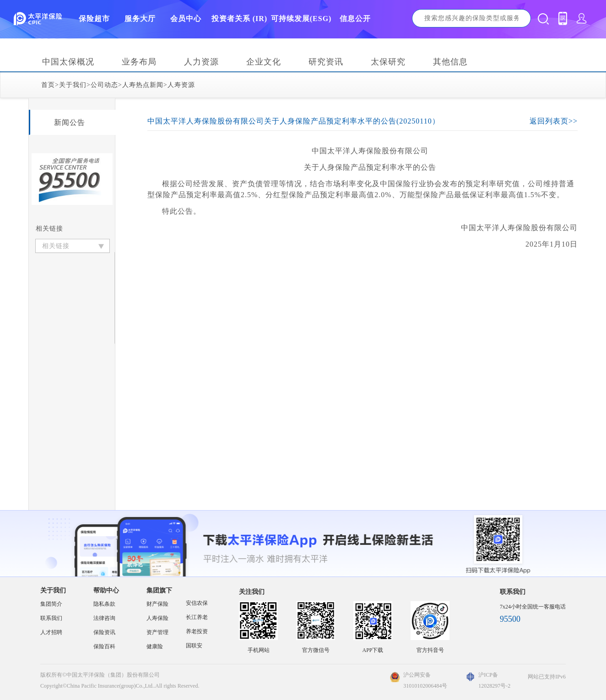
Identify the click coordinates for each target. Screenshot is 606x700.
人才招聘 (51, 632)
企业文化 (264, 62)
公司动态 (104, 85)
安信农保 (197, 603)
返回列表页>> (554, 121)
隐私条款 (104, 604)
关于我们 (73, 85)
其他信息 (450, 62)
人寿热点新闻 (143, 85)
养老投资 (197, 631)
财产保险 (157, 604)
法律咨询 (104, 618)
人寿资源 (181, 85)
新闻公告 (70, 122)
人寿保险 (157, 618)
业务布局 (139, 62)
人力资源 (201, 62)
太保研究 (388, 62)
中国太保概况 (68, 62)
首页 (48, 85)
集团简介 (51, 604)
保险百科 (104, 646)
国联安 (194, 646)
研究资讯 (326, 62)
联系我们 (51, 618)
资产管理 (157, 632)
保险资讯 (104, 632)
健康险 (155, 646)
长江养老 (197, 617)
